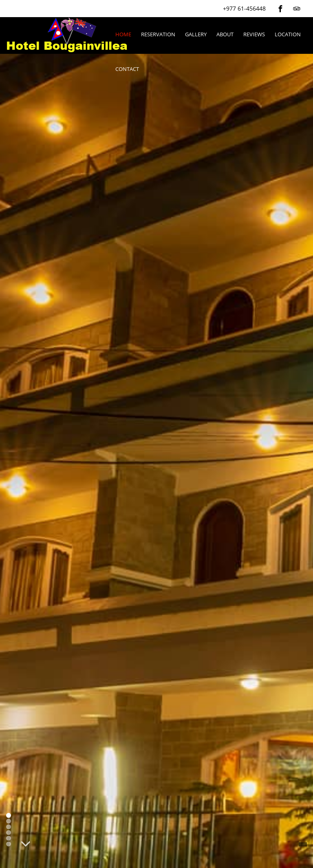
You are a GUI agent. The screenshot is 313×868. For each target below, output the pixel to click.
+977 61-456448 (244, 8)
